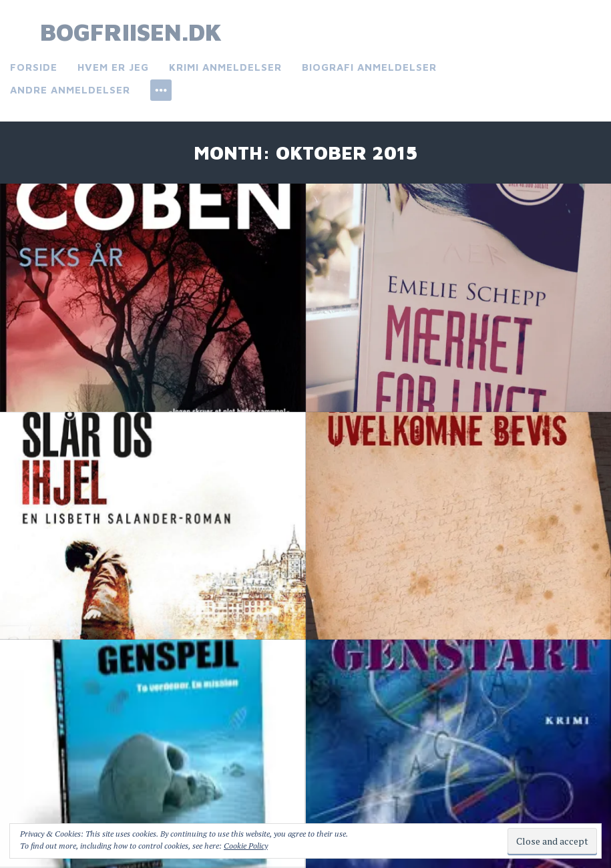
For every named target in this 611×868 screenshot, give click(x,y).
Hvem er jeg (113, 67)
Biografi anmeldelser (369, 67)
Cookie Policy (246, 846)
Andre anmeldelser (70, 90)
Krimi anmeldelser (225, 67)
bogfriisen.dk (131, 32)
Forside (34, 67)
